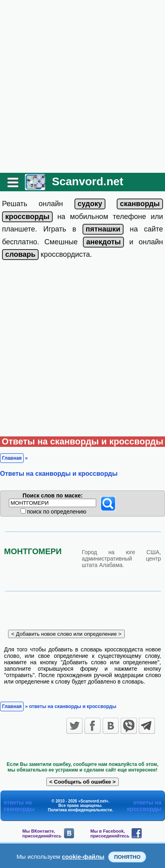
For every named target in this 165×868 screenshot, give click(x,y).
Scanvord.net (88, 181)
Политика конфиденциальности (80, 810)
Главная (12, 458)
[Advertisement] (82, 86)
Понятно (127, 857)
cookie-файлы (83, 857)
